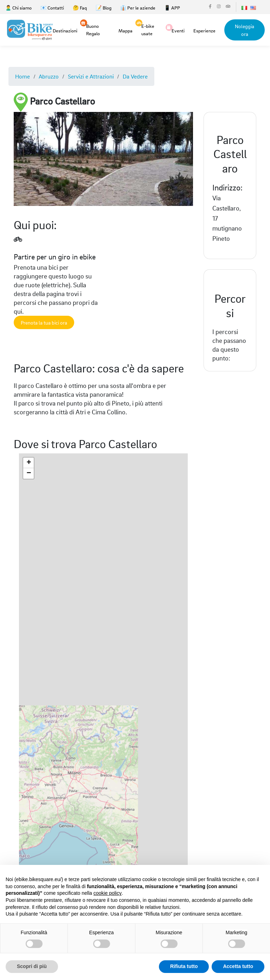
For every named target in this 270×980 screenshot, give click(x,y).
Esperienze (204, 30)
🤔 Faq (80, 8)
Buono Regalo (93, 29)
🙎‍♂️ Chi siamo (18, 8)
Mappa (126, 30)
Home (22, 76)
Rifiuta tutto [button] (184, 966)
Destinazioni (65, 30)
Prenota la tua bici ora (44, 322)
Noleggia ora (245, 30)
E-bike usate (148, 29)
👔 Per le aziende (138, 8)
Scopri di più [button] (32, 966)
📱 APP (172, 8)
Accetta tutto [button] (238, 966)
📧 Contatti (52, 8)
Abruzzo (49, 76)
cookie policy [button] (108, 893)
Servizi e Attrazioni (91, 76)
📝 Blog (104, 8)
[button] (28, 463)
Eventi (178, 30)
